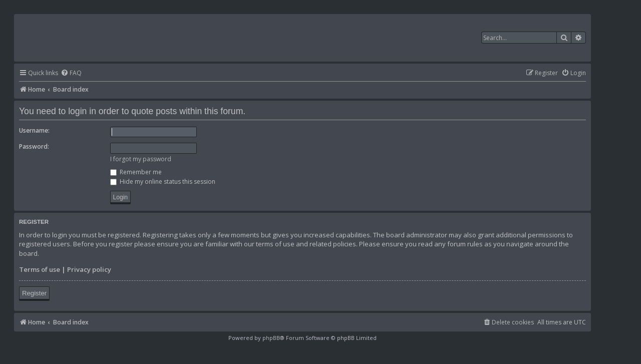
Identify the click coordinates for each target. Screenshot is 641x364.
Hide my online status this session (163, 181)
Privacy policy (89, 269)
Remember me (136, 172)
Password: (34, 146)
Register (34, 293)
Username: (34, 130)
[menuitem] (71, 73)
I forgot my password (141, 159)
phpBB (271, 338)
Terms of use (40, 269)
